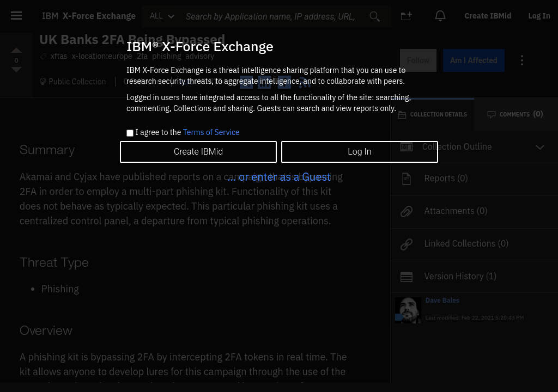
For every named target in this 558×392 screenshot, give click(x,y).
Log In (359, 152)
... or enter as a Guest (279, 177)
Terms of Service (211, 132)
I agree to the (187, 133)
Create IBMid (198, 152)
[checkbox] (130, 133)
